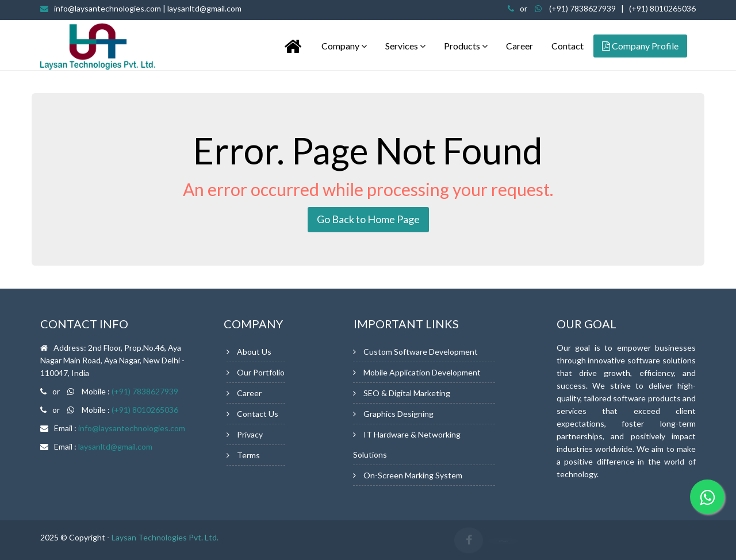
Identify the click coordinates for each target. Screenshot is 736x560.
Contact (568, 46)
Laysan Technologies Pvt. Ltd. (165, 537)
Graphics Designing (398, 414)
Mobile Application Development (422, 372)
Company (344, 46)
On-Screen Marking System (413, 475)
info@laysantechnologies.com (148, 8)
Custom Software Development (421, 352)
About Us (254, 352)
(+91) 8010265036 (662, 8)
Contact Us (258, 414)
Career (520, 46)
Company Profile (640, 46)
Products (466, 46)
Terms (248, 455)
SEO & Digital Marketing (407, 393)
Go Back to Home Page (368, 219)
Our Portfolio (261, 372)
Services (405, 46)
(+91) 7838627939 (582, 8)
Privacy (250, 434)
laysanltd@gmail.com (115, 446)
